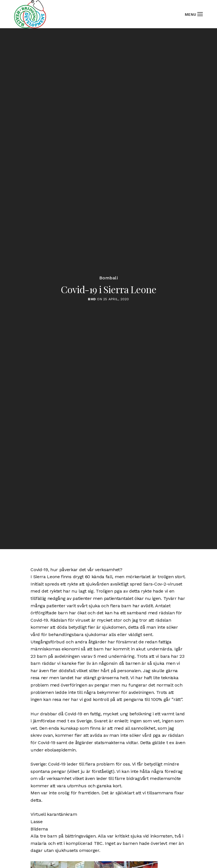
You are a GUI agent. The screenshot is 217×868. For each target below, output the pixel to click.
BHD (92, 299)
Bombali (108, 278)
